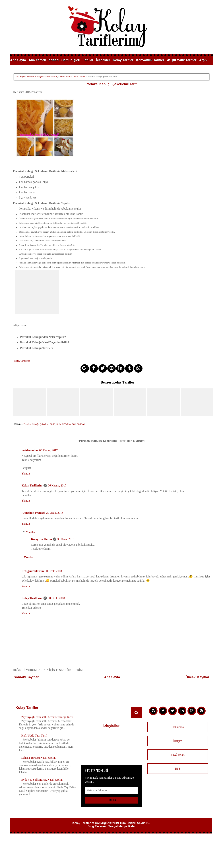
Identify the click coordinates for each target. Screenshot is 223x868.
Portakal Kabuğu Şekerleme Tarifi (42, 77)
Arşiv (203, 60)
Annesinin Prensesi (33, 513)
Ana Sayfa (18, 60)
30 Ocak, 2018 (66, 539)
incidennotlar (30, 450)
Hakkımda (178, 727)
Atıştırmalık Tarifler (182, 60)
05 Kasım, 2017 (49, 450)
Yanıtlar (31, 532)
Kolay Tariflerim (32, 485)
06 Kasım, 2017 (57, 485)
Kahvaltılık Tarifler (150, 60)
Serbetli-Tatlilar (65, 77)
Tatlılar (88, 60)
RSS (178, 769)
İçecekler (103, 60)
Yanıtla (26, 473)
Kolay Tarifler (123, 60)
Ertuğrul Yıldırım (33, 571)
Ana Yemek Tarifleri (44, 60)
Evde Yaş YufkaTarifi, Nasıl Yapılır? (42, 780)
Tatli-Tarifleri (80, 77)
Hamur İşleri (71, 60)
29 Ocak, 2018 (55, 513)
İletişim (178, 741)
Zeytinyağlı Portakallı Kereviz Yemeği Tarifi (47, 717)
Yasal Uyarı (178, 755)
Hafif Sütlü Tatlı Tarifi (34, 736)
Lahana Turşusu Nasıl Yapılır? (39, 758)
